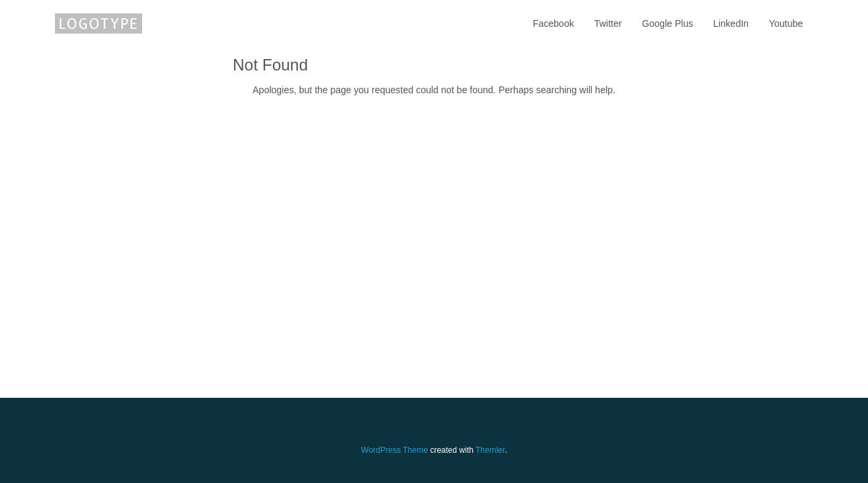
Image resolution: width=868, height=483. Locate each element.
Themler (490, 450)
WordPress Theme (394, 450)
